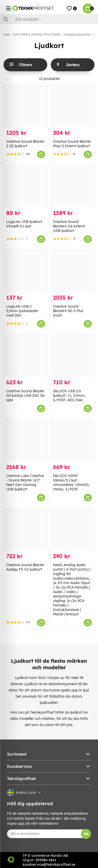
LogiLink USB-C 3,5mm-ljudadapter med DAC (22, 311)
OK (86, 834)
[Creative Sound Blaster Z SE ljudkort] (26, 106)
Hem (7, 34)
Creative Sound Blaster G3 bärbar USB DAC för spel (26, 396)
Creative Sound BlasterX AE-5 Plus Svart (68, 311)
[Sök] (49, 19)
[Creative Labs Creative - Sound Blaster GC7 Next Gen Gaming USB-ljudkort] (26, 440)
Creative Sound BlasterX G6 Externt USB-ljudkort (69, 226)
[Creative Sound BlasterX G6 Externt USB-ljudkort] (72, 186)
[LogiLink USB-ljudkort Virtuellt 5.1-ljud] (26, 186)
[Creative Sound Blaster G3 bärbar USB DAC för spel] (26, 355)
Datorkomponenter (77, 34)
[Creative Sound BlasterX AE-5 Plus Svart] (72, 271)
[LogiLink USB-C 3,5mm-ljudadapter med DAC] (26, 271)
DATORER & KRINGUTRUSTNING (37, 34)
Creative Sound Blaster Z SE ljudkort (25, 144)
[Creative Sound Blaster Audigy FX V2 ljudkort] (26, 529)
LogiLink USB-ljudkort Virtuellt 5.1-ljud (24, 224)
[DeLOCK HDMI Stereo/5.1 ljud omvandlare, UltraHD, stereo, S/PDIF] (72, 440)
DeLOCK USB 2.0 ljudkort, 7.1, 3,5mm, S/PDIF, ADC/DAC (69, 396)
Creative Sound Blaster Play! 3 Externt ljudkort (72, 144)
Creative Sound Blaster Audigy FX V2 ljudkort (25, 567)
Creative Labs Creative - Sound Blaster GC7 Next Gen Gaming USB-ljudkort (25, 482)
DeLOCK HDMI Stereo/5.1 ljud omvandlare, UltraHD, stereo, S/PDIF (71, 482)
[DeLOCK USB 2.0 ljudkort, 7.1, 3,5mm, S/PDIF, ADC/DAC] (72, 355)
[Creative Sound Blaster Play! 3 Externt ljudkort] (72, 106)
